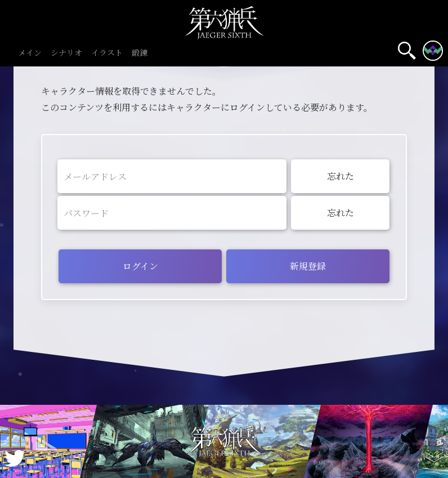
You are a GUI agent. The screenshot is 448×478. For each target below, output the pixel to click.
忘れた (341, 176)
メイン (30, 53)
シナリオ (66, 53)
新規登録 (308, 266)
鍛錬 (140, 53)
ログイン (140, 266)
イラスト (107, 53)
